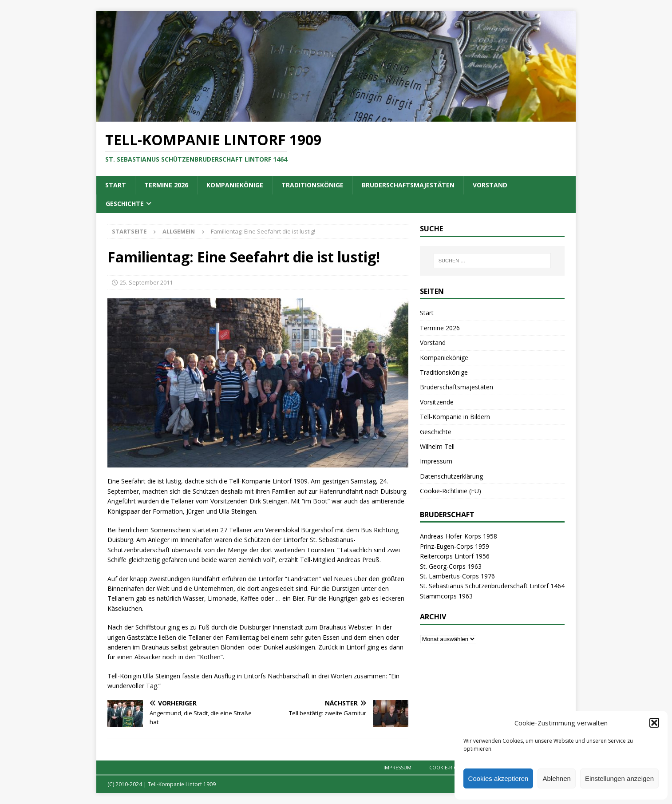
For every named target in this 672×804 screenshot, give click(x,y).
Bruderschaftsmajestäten (408, 185)
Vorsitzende (437, 402)
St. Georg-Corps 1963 (451, 566)
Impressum (436, 461)
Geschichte (125, 204)
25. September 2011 (146, 282)
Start (116, 185)
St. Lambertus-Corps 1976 (457, 576)
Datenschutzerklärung (451, 476)
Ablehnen (556, 778)
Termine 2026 (166, 185)
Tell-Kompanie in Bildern (455, 417)
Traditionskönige (312, 185)
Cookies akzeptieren (498, 778)
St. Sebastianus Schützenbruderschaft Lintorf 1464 (492, 586)
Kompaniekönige (235, 185)
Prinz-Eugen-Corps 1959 (455, 546)
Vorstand (490, 185)
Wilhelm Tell (437, 446)
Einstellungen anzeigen (619, 778)
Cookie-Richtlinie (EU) (451, 491)
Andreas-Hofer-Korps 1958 (459, 536)
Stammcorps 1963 (446, 596)
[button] (654, 723)
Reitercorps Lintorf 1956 (455, 556)
